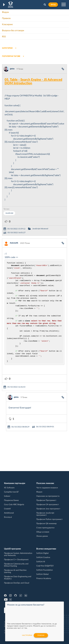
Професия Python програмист (49, 519)
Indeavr (7, 496)
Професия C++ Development (16, 560)
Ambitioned (9, 513)
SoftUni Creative (43, 557)
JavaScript (9, 213)
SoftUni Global (42, 574)
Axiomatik (14, 243)
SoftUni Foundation (45, 570)
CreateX (7, 509)
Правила (6, 18)
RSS (4, 37)
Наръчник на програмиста (48, 496)
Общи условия (43, 532)
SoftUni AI (41, 562)
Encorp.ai (8, 517)
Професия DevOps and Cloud (17, 583)
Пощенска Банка (11, 500)
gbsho (12, 69)
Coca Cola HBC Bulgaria (14, 505)
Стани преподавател (45, 528)
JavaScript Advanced (40, 229)
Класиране (7, 24)
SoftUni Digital (42, 553)
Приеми (41, 635)
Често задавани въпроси (47, 488)
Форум (5, 12)
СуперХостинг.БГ (11, 492)
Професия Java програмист (48, 509)
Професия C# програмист (48, 505)
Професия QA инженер (46, 524)
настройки (27, 635)
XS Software (9, 488)
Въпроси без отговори (13, 31)
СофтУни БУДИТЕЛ (45, 566)
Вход (53, 5)
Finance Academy (44, 578)
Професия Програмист (46, 500)
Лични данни (42, 536)
